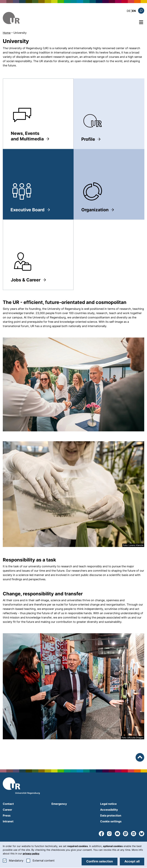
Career (7, 810)
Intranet (8, 821)
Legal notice (108, 804)
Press (7, 816)
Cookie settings (111, 821)
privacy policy (31, 854)
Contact (8, 804)
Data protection (111, 816)
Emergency (59, 804)
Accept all (132, 861)
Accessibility (109, 810)
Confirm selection (100, 861)
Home (7, 33)
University (20, 33)
